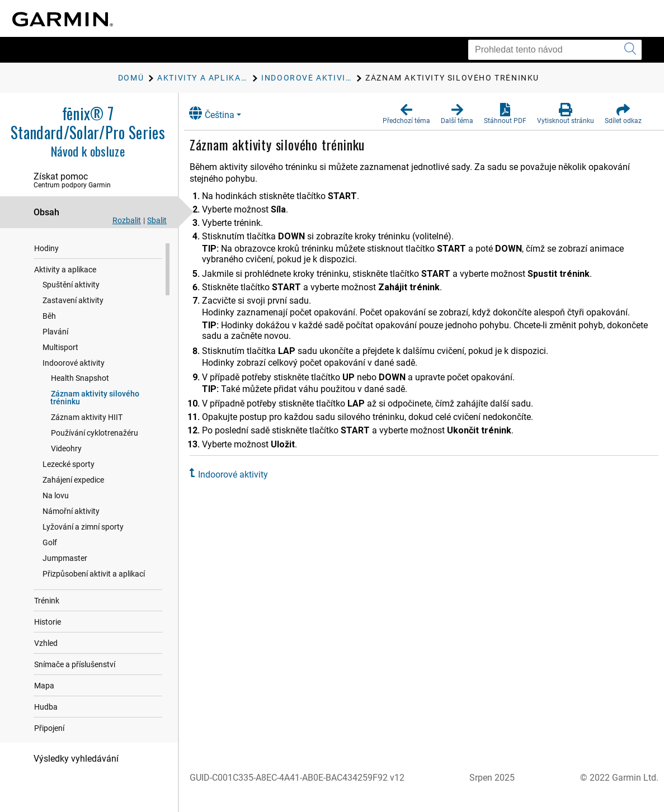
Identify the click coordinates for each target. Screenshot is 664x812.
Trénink (47, 622)
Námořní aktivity (71, 532)
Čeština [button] (221, 113)
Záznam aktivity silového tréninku (95, 419)
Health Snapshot (80, 399)
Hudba (46, 728)
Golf (50, 564)
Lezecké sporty (69, 485)
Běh (49, 337)
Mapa (44, 707)
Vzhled (46, 664)
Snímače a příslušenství (75, 686)
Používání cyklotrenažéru (95, 454)
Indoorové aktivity (74, 384)
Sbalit (157, 220)
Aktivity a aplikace (65, 291)
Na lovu (56, 517)
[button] (406, 114)
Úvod (43, 248)
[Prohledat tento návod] (555, 50)
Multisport (60, 369)
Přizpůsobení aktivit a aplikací (94, 595)
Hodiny (46, 270)
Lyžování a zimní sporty (83, 548)
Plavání (55, 353)
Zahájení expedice (73, 501)
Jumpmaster (65, 579)
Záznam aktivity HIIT (87, 438)
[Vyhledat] (630, 50)
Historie (48, 643)
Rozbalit (127, 220)
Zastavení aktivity (73, 322)
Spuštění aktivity (71, 306)
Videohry (66, 470)
